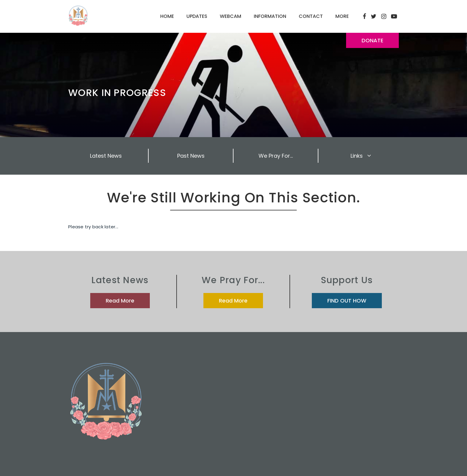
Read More (120, 301)
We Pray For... (276, 156)
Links (361, 156)
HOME (167, 16)
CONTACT (311, 16)
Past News (191, 156)
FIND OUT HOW (347, 301)
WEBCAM (231, 16)
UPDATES (197, 16)
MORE (342, 16)
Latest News (106, 156)
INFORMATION (270, 16)
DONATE (372, 40)
